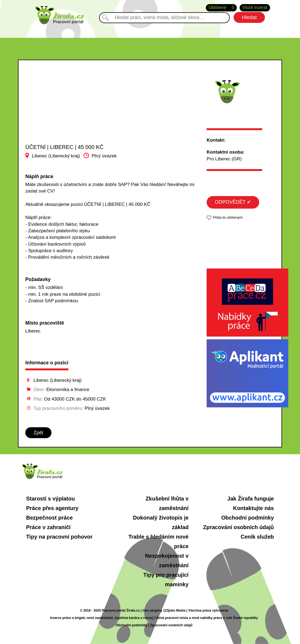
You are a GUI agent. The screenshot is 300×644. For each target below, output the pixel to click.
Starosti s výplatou (50, 499)
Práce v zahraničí (48, 527)
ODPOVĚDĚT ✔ (233, 202)
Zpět (38, 433)
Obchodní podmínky (248, 518)
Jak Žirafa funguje (251, 499)
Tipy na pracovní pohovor (59, 537)
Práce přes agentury (52, 508)
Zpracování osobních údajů (238, 527)
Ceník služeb (257, 537)
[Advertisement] (69, 107)
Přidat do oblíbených (228, 218)
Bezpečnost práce (49, 518)
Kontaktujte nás (253, 508)
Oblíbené (221, 8)
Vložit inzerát (255, 7)
